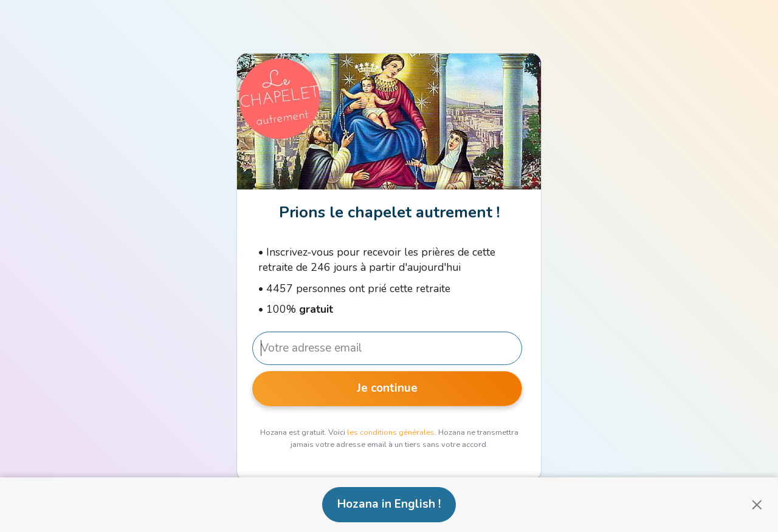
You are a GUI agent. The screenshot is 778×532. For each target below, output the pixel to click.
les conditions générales (391, 432)
